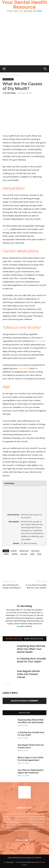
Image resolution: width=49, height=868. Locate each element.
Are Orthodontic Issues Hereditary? (12, 586)
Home (5, 75)
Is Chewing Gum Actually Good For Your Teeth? (31, 660)
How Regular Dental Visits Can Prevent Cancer (28, 674)
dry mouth (40, 341)
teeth (39, 554)
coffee (6, 229)
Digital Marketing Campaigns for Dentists (24, 858)
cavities (14, 551)
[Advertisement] (24, 39)
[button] (4, 69)
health (6, 554)
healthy (15, 554)
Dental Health (15, 75)
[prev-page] (4, 684)
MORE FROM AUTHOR (34, 639)
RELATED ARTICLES (14, 639)
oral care (24, 554)
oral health (24, 368)
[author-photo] (25, 602)
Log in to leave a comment (25, 701)
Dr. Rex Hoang (10, 93)
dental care (24, 551)
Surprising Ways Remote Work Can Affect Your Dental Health (31, 649)
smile (32, 554)
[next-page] (8, 684)
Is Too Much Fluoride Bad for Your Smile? (36, 586)
